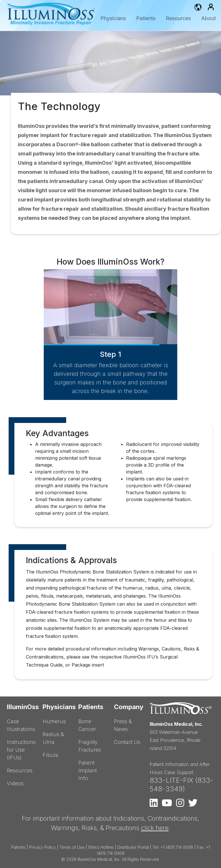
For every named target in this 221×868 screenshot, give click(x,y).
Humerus (54, 721)
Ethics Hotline (101, 847)
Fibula (50, 755)
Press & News (123, 725)
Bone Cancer (87, 725)
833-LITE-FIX (171, 780)
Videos (15, 783)
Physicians (113, 18)
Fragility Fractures (90, 746)
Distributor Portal (133, 847)
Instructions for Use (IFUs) (21, 750)
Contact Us (127, 742)
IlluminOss (21, 707)
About (208, 18)
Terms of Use (72, 847)
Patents (18, 847)
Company (128, 707)
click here (155, 828)
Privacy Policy (42, 847)
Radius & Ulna (53, 738)
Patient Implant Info (87, 770)
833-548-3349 (182, 785)
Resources (178, 18)
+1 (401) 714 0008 (177, 847)
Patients (146, 18)
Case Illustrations (21, 725)
